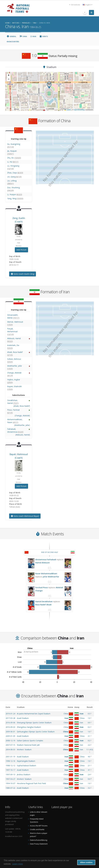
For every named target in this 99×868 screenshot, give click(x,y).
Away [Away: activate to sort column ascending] (77, 707)
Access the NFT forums (39, 826)
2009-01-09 (10, 736)
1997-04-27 (10, 779)
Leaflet (68, 110)
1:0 (89, 718)
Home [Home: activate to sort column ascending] (70, 707)
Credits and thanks (37, 829)
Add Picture (21, 250)
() (90, 749)
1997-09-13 (10, 774)
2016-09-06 (10, 723)
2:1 (89, 766)
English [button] (87, 5)
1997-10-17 (10, 770)
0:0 (89, 723)
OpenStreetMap (79, 110)
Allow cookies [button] (86, 862)
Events (44, 36)
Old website (75, 5)
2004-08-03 (10, 749)
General (12, 36)
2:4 (89, 774)
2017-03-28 (10, 718)
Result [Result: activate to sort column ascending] (90, 707)
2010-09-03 (10, 727)
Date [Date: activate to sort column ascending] (8, 707)
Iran (33, 36)
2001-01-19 (10, 757)
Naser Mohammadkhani (46, 574)
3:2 (89, 788)
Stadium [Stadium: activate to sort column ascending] (21, 707)
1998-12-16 (10, 761)
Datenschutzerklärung (39, 840)
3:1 (89, 736)
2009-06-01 (10, 732)
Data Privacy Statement (39, 844)
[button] (49, 85)
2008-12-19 (10, 741)
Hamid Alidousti (42, 563)
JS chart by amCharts (31, 652)
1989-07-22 (10, 788)
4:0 (89, 757)
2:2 (89, 745)
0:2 (89, 727)
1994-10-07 (10, 783)
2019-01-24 (10, 714)
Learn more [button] (18, 864)
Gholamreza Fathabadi (46, 560)
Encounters (13, 42)
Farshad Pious (42, 587)
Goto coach (23, 274)
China (23, 36)
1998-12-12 (10, 766)
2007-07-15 (10, 745)
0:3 (89, 714)
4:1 (89, 770)
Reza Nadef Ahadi (43, 605)
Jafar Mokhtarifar (51, 577)
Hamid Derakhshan (44, 601)
